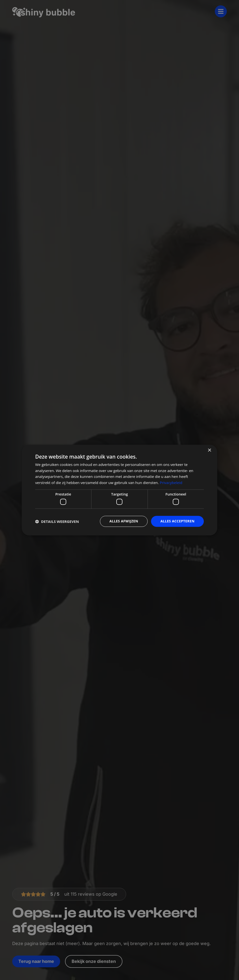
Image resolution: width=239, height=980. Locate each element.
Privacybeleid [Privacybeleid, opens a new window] (171, 483)
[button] (57, 521)
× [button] (209, 450)
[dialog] (119, 490)
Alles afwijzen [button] (124, 521)
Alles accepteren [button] (177, 521)
